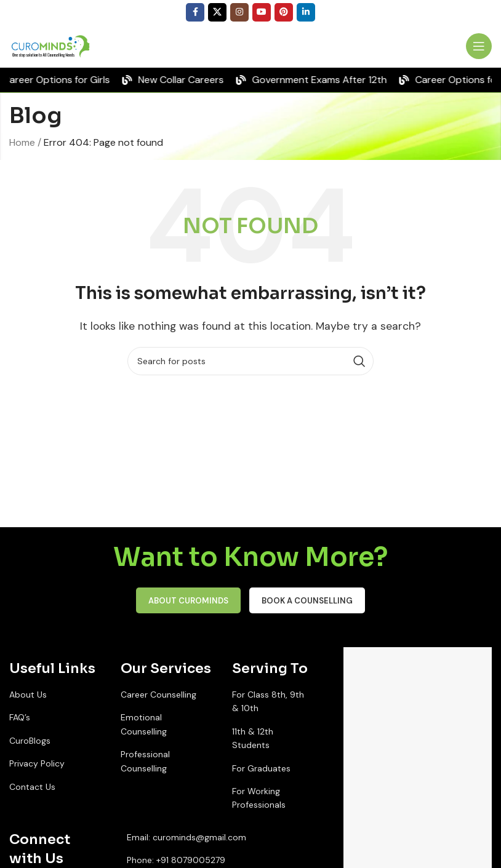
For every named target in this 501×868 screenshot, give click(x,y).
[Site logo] (52, 45)
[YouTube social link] (262, 12)
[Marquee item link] (179, 80)
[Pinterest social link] (284, 12)
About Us (28, 695)
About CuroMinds (188, 601)
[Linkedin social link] (306, 12)
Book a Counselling (307, 601)
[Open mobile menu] (479, 46)
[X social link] (217, 12)
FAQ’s (20, 717)
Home (22, 142)
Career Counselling (158, 695)
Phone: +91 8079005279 (176, 860)
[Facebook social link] (195, 12)
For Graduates (261, 768)
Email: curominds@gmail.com (186, 837)
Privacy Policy (37, 763)
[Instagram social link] (239, 12)
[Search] (250, 361)
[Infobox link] (441, 46)
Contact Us (32, 787)
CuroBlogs (30, 741)
